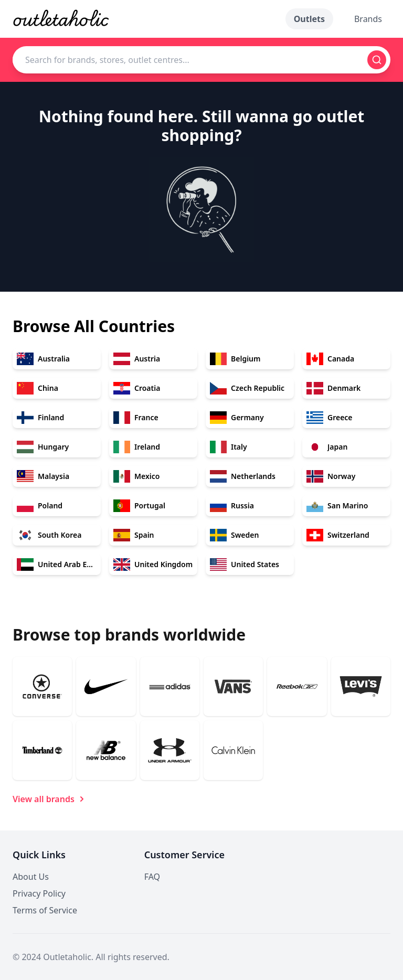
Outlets (309, 19)
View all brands (50, 799)
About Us (31, 877)
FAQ (152, 877)
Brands (368, 19)
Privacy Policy (39, 893)
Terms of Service (45, 910)
